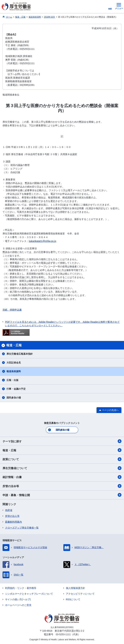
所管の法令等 (62, 486)
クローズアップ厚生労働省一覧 (22, 528)
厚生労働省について (62, 468)
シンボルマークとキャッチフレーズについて (29, 594)
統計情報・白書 (62, 477)
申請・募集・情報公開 (62, 495)
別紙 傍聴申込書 (12, 310)
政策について (62, 459)
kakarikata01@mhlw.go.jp (43, 241)
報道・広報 (62, 450)
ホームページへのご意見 (18, 605)
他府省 (9, 510)
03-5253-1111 (63, 634)
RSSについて (73, 599)
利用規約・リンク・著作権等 (21, 588)
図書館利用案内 (13, 522)
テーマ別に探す (62, 441)
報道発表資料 (14, 371)
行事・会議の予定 (16, 389)
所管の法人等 (12, 516)
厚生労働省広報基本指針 (20, 354)
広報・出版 (12, 380)
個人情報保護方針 (75, 588)
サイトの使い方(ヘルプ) (18, 599)
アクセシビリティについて (80, 594)
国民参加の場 (14, 398)
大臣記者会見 (14, 363)
